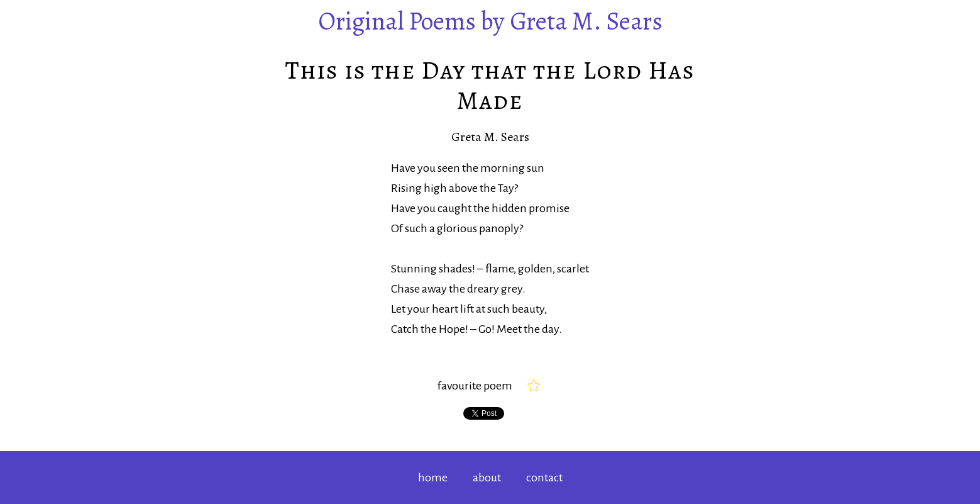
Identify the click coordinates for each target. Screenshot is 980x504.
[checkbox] (534, 386)
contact (544, 478)
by (490, 21)
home (433, 478)
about (487, 478)
